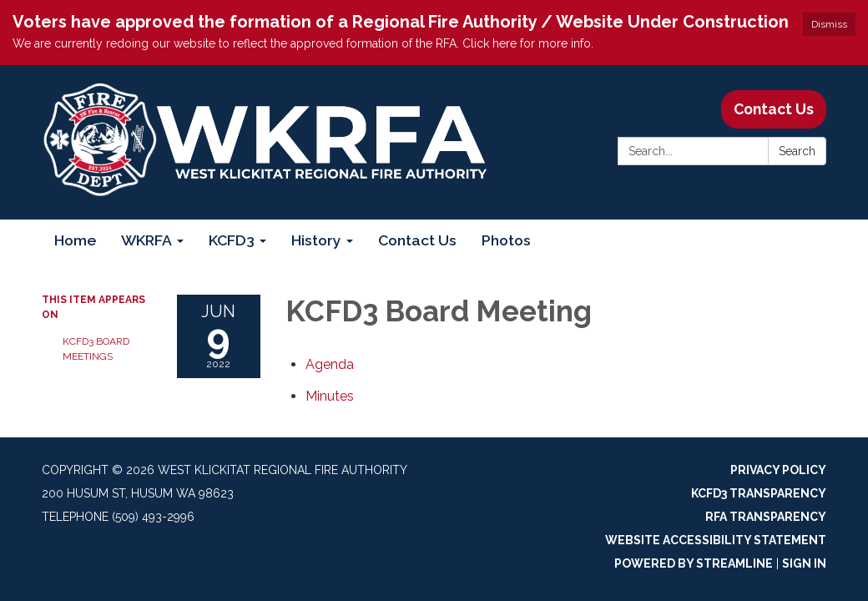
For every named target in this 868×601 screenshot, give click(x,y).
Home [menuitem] (75, 240)
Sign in (804, 563)
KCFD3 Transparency (759, 493)
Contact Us (774, 109)
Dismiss (829, 24)
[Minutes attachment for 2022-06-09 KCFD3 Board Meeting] (330, 396)
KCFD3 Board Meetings (96, 349)
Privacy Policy (778, 470)
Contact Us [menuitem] (417, 240)
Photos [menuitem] (506, 240)
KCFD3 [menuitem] (232, 240)
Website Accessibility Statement (716, 540)
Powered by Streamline (694, 563)
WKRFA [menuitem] (146, 240)
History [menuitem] (316, 240)
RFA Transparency (766, 517)
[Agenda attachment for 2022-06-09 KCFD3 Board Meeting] (330, 364)
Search (797, 151)
